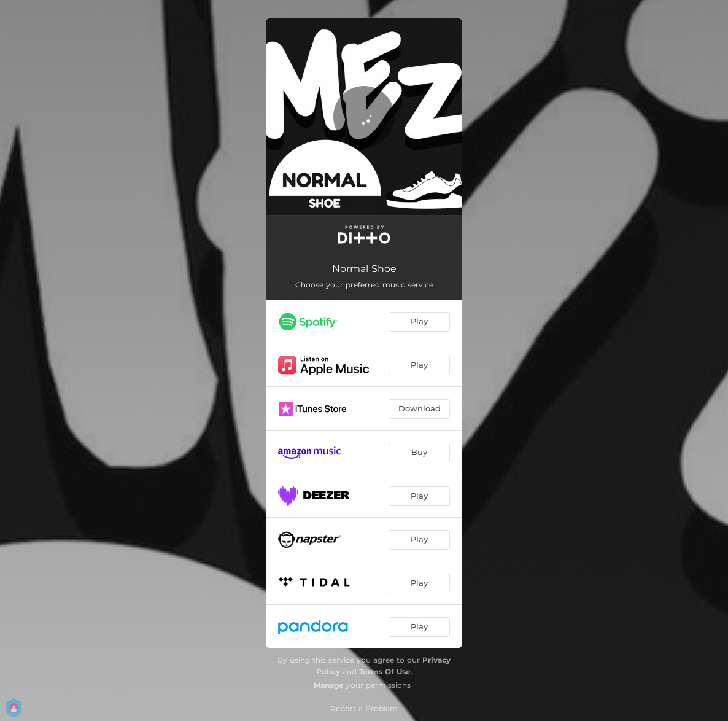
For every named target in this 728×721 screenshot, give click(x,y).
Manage (329, 685)
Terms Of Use (385, 672)
